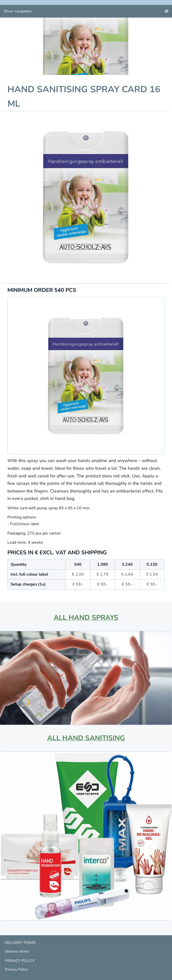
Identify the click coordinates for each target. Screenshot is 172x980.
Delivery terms (17, 951)
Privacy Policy (16, 969)
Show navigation (18, 11)
